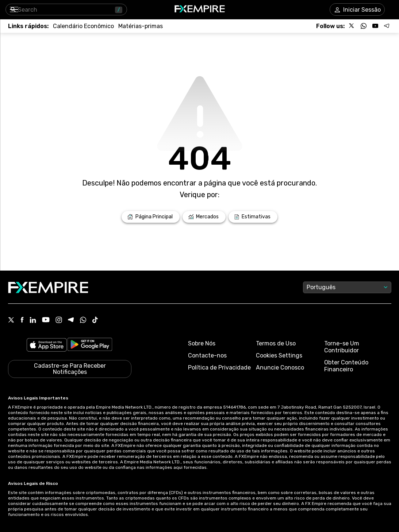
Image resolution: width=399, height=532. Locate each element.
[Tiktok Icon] (95, 321)
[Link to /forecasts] (253, 217)
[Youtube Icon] (46, 320)
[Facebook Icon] (22, 320)
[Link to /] (151, 217)
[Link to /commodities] (141, 26)
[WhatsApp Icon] (83, 321)
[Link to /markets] (204, 217)
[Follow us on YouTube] (375, 26)
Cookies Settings (279, 355)
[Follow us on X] (352, 26)
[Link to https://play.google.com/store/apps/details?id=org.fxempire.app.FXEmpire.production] (90, 346)
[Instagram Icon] (59, 321)
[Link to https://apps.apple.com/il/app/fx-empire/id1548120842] (47, 346)
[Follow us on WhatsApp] (364, 26)
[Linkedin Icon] (33, 321)
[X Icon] (11, 321)
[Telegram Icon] (71, 321)
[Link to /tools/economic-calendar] (83, 26)
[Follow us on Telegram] (387, 26)
